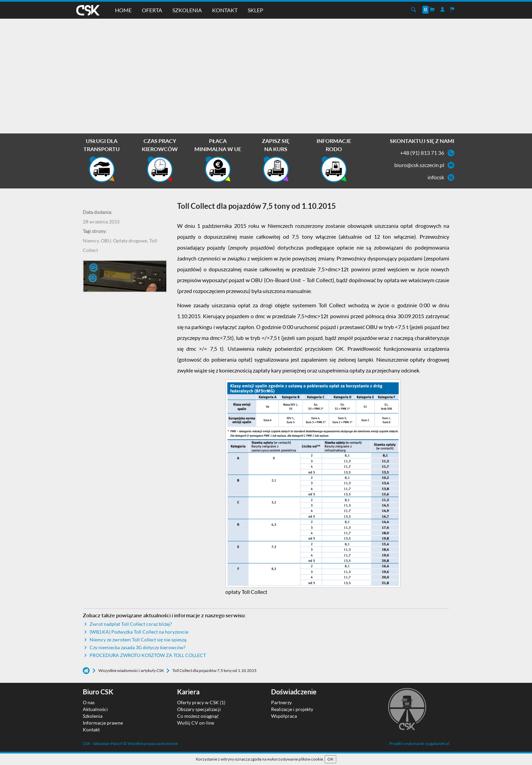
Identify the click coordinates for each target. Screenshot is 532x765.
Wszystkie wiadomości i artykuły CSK (131, 670)
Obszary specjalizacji (199, 709)
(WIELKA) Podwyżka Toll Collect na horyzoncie (139, 632)
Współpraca (284, 716)
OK (330, 759)
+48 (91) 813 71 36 (422, 153)
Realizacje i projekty (292, 709)
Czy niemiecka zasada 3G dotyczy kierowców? (138, 647)
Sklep (255, 10)
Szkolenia (187, 10)
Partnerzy (281, 702)
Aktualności (95, 709)
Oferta (152, 10)
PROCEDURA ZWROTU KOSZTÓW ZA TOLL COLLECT (148, 655)
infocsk (436, 177)
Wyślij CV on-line (196, 723)
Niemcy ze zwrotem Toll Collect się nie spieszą (138, 640)
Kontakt (225, 10)
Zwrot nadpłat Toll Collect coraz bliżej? (131, 624)
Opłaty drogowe (130, 241)
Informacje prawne (103, 723)
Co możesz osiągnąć (198, 716)
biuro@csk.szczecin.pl (419, 165)
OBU (106, 241)
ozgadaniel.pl (437, 743)
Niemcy (91, 241)
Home (123, 10)
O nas (89, 702)
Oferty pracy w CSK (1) (201, 702)
